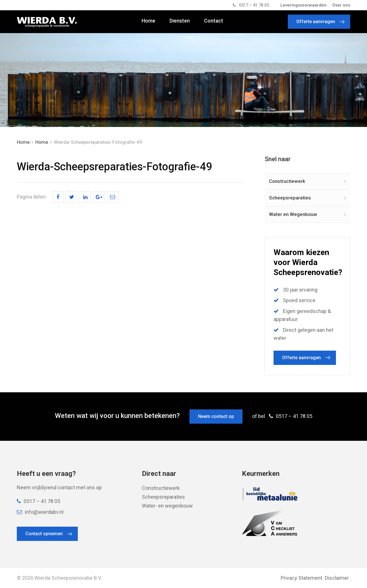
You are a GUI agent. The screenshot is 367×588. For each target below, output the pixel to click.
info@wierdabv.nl (40, 512)
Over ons (341, 5)
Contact (214, 21)
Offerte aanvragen (316, 22)
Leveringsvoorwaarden (303, 5)
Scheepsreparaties (290, 198)
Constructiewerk (287, 181)
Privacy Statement (301, 578)
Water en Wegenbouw (293, 214)
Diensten (180, 21)
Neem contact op (216, 416)
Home (148, 21)
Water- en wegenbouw (167, 506)
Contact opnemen (44, 534)
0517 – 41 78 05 (251, 5)
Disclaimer (337, 578)
